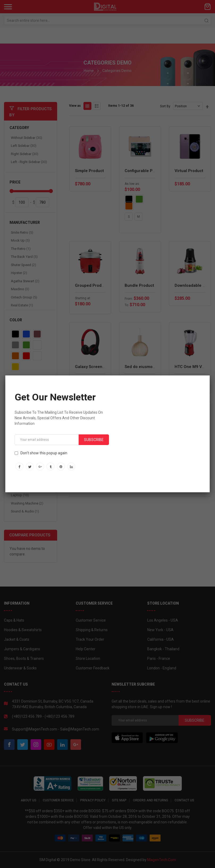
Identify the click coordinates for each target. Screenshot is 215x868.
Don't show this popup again (44, 453)
